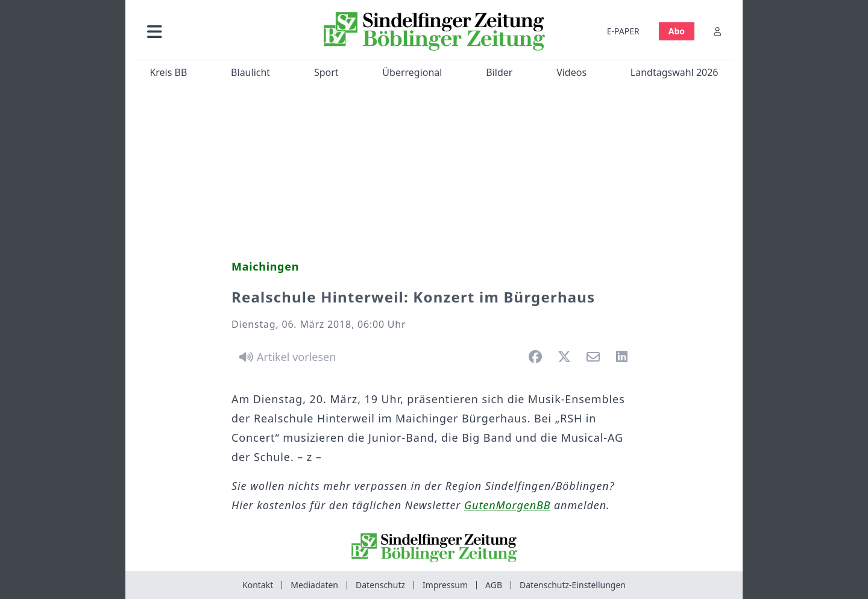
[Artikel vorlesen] (285, 357)
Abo (677, 31)
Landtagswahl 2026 (675, 72)
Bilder (499, 72)
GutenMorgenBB (507, 505)
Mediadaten (314, 585)
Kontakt (258, 585)
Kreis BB (168, 72)
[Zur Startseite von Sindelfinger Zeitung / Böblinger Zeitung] (434, 31)
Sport (326, 72)
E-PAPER (623, 31)
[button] (219, 31)
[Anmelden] (717, 31)
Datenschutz (380, 585)
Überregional (412, 72)
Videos (571, 72)
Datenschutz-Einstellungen (573, 585)
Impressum (445, 585)
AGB (494, 585)
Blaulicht (250, 72)
